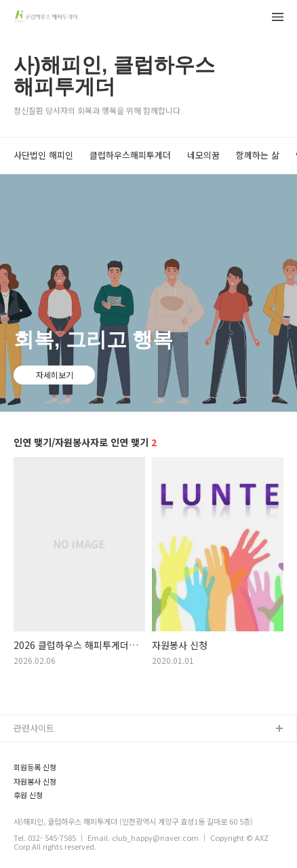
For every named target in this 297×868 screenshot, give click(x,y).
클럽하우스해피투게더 (130, 155)
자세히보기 (55, 375)
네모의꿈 (203, 155)
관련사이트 (34, 728)
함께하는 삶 (258, 155)
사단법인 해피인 (43, 155)
